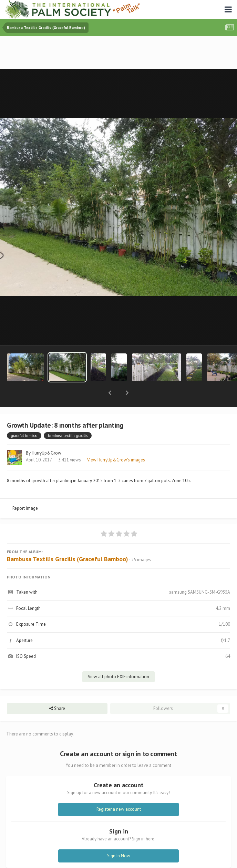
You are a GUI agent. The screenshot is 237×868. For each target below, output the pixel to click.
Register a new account (119, 791)
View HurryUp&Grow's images (116, 442)
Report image (25, 490)
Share (57, 691)
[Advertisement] (118, 53)
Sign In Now (119, 838)
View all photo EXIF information (118, 659)
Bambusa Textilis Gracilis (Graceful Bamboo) (68, 541)
